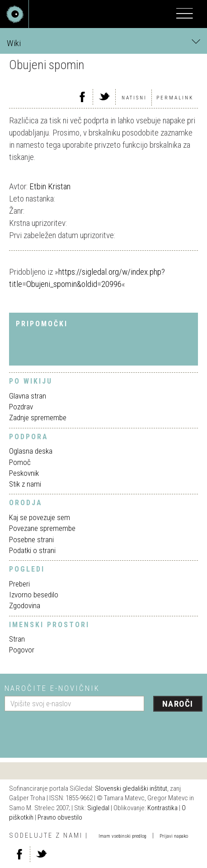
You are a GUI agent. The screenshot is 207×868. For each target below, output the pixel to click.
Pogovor (22, 650)
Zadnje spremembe (38, 418)
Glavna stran (28, 396)
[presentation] (73, 731)
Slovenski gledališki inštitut (131, 788)
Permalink (175, 98)
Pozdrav (21, 407)
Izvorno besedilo (34, 595)
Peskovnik (24, 473)
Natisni (134, 98)
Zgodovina (25, 605)
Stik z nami (25, 484)
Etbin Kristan (50, 186)
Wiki (103, 43)
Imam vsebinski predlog (122, 836)
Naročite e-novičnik (52, 688)
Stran (17, 639)
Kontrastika (162, 808)
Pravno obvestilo (60, 817)
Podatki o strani (32, 550)
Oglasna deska (31, 451)
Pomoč (20, 462)
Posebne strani (31, 540)
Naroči (178, 704)
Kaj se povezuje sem (40, 517)
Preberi (19, 584)
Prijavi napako (174, 836)
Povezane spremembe (42, 528)
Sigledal (98, 808)
